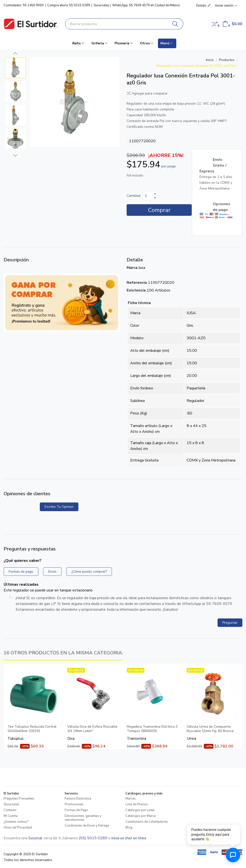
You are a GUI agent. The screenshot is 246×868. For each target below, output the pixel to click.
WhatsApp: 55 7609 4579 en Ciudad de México (146, 5)
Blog (129, 827)
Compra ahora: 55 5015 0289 (69, 5)
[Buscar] (175, 24)
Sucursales (101, 5)
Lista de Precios (137, 804)
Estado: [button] (203, 6)
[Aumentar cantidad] (155, 194)
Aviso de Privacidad (18, 827)
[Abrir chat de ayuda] (233, 855)
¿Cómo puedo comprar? (89, 572)
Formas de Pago (76, 810)
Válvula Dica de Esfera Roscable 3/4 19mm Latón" (92, 729)
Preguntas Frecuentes (19, 799)
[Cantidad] (148, 196)
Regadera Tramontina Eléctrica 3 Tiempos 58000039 (152, 729)
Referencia (137, 283)
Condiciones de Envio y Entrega (87, 826)
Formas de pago (21, 572)
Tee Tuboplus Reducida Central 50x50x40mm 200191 (32, 729)
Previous (15, 54)
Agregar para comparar (147, 93)
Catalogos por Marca (140, 816)
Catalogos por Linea (140, 810)
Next (15, 155)
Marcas (131, 799)
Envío (52, 572)
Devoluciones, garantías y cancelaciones (83, 818)
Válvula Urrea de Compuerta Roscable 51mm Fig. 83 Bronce (210, 729)
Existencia (136, 290)
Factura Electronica (78, 799)
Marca (132, 268)
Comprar (159, 210)
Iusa (142, 268)
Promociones (74, 804)
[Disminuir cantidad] (155, 198)
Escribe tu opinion (59, 507)
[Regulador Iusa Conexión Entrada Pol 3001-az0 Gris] (75, 102)
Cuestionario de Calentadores (147, 822)
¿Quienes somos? (16, 822)
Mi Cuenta (11, 816)
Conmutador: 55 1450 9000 (24, 5)
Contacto (10, 810)
